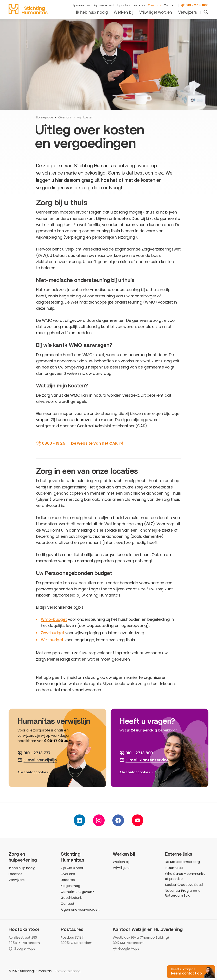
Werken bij (123, 12)
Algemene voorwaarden (80, 910)
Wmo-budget (54, 619)
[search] (206, 13)
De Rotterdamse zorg (182, 862)
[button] (191, 971)
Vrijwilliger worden (156, 12)
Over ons (154, 5)
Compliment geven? (77, 892)
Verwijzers (188, 12)
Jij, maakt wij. (81, 5)
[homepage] (28, 9)
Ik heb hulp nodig (92, 12)
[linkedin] (79, 821)
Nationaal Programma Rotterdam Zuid (183, 893)
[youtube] (138, 821)
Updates (124, 5)
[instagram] (99, 821)
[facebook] (118, 821)
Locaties (139, 5)
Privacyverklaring (68, 971)
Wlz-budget (52, 640)
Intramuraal (174, 868)
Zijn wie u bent (104, 5)
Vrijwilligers (121, 868)
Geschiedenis (72, 898)
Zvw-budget (53, 633)
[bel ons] (34, 753)
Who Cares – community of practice (185, 876)
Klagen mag (70, 886)
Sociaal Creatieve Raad (184, 885)
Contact (170, 5)
